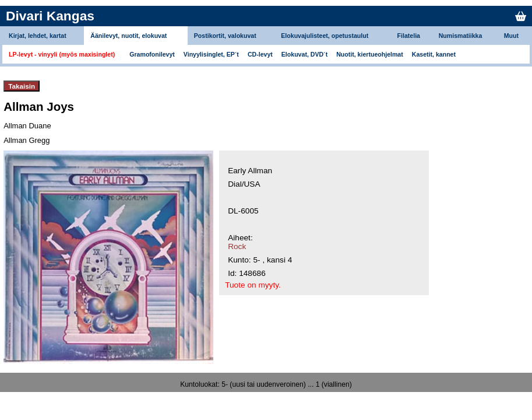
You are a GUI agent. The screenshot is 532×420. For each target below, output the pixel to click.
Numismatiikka (461, 36)
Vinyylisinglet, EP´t (211, 54)
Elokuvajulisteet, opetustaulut (325, 36)
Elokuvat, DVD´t (304, 54)
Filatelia (409, 36)
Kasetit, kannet (434, 54)
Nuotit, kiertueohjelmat (370, 54)
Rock (237, 246)
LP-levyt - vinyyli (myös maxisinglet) (62, 54)
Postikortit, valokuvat (225, 36)
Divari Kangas (50, 16)
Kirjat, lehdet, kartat (38, 36)
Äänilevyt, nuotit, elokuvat (128, 36)
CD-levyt (260, 54)
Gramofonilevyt (152, 54)
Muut (511, 36)
